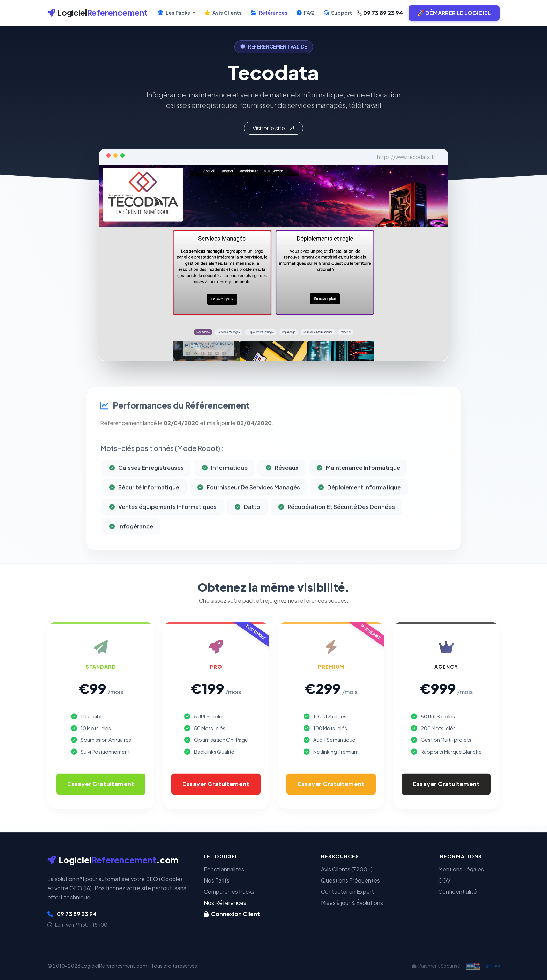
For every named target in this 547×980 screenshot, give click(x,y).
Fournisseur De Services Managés (249, 517)
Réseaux (282, 498)
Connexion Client (232, 914)
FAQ (306, 13)
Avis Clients (223, 13)
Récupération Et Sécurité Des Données (337, 537)
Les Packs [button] (174, 13)
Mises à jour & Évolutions (352, 903)
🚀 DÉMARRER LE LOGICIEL (454, 13)
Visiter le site (273, 128)
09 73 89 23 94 (380, 13)
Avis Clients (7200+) (347, 869)
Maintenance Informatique (358, 498)
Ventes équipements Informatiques (163, 537)
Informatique (225, 498)
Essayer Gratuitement (101, 784)
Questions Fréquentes (350, 880)
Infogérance (131, 556)
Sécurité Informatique (144, 517)
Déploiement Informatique (359, 517)
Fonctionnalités (224, 869)
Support (338, 13)
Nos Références (225, 903)
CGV (444, 880)
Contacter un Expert (347, 891)
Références (269, 13)
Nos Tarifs (217, 880)
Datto (248, 537)
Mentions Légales (461, 869)
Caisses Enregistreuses (147, 498)
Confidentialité (458, 891)
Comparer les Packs (229, 891)
